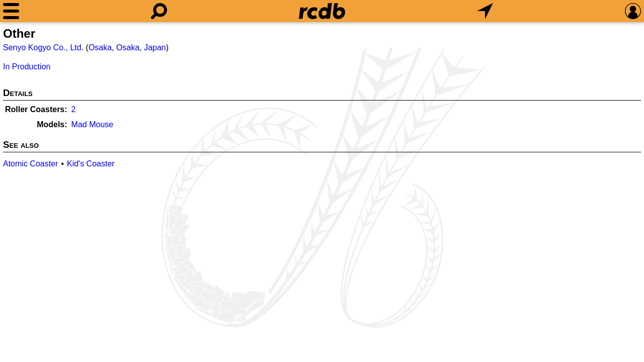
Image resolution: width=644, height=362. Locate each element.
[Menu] (11, 11)
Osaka (100, 48)
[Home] (322, 11)
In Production (27, 67)
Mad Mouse (93, 124)
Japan (155, 48)
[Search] (159, 11)
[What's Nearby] (485, 11)
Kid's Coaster (91, 164)
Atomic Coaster (30, 164)
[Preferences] (633, 11)
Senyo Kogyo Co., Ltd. (43, 48)
